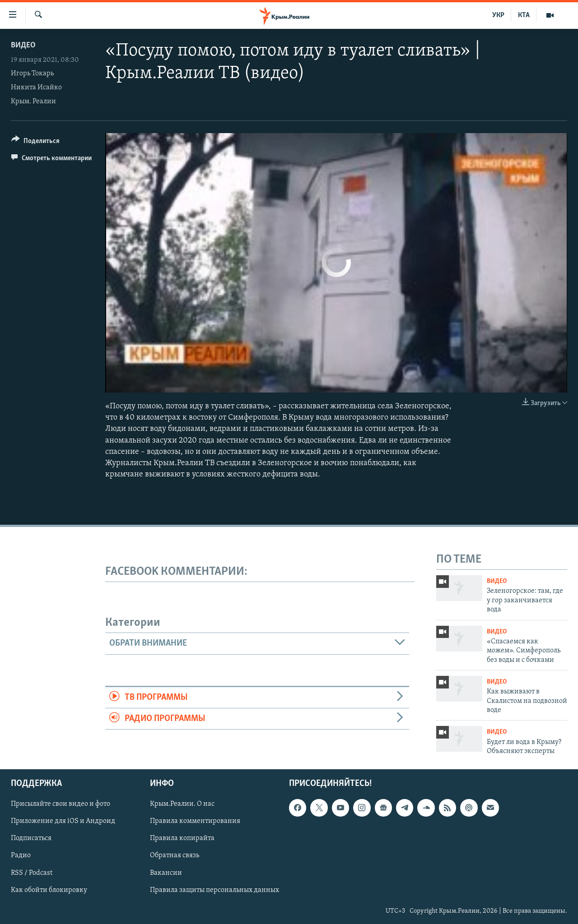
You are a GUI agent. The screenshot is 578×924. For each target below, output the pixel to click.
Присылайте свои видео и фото (61, 804)
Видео (23, 45)
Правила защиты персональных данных (214, 890)
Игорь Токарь (32, 74)
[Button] (35, 142)
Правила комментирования (195, 822)
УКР (498, 15)
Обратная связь (175, 856)
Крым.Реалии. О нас (182, 804)
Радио (21, 856)
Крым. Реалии (33, 102)
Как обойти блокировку (49, 890)
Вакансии (166, 873)
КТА (524, 15)
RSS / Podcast (32, 873)
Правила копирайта (182, 839)
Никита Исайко (36, 88)
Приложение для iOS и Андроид (63, 822)
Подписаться (31, 839)
